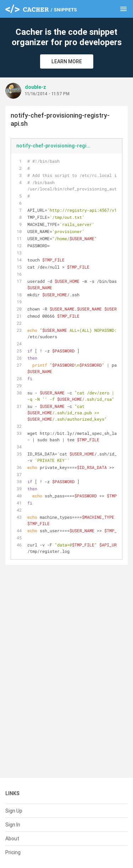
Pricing (13, 852)
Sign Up (14, 811)
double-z (35, 87)
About (12, 839)
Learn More (67, 61)
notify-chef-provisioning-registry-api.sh (57, 146)
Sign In (13, 825)
